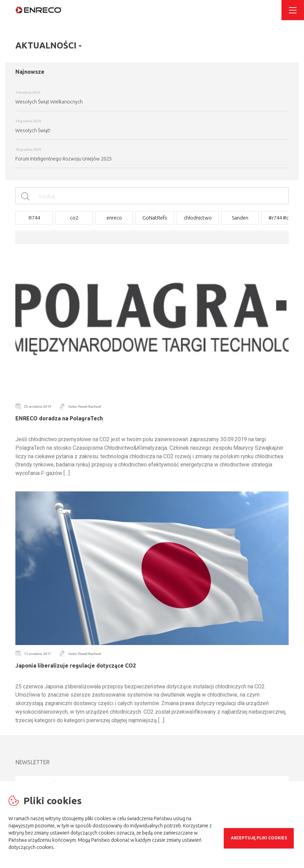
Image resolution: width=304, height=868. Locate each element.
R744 (34, 218)
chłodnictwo (198, 218)
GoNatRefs (155, 218)
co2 (74, 218)
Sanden (240, 218)
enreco (114, 218)
